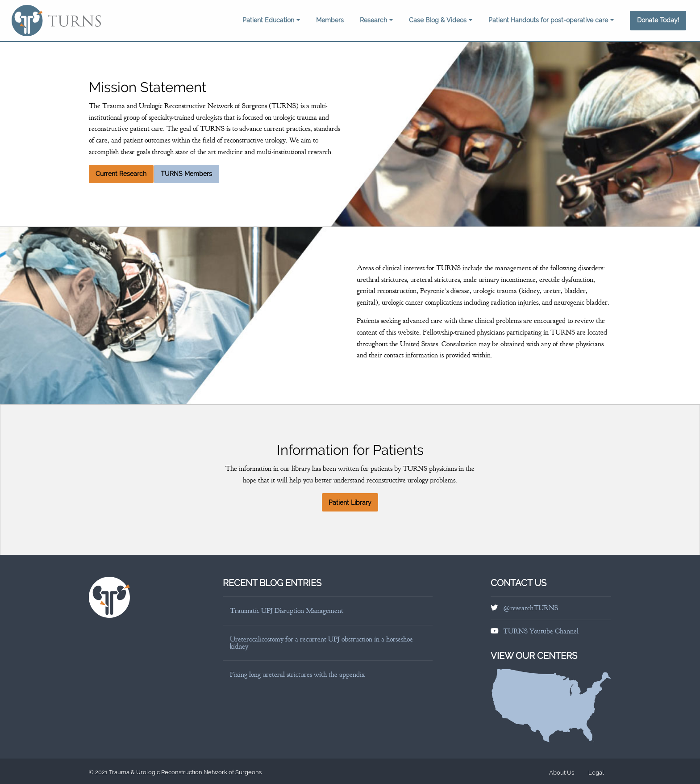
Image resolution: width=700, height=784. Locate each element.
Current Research (121, 174)
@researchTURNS (531, 608)
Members (330, 20)
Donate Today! (658, 20)
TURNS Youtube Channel (541, 631)
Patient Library (350, 503)
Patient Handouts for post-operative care (551, 20)
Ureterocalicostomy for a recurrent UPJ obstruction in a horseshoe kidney (321, 643)
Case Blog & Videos (441, 20)
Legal (596, 773)
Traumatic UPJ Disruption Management (287, 611)
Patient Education (271, 20)
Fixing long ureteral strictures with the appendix (297, 675)
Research (376, 20)
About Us (562, 773)
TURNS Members (186, 174)
